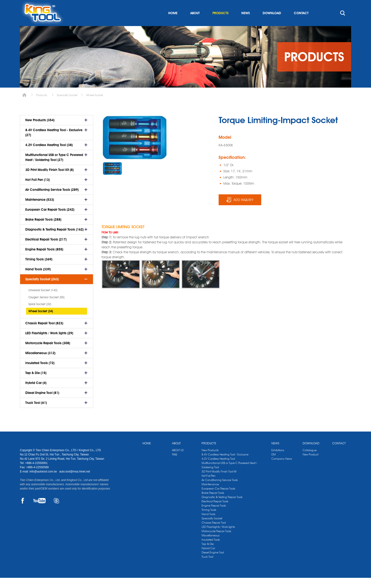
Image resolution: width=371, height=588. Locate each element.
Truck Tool (207, 567)
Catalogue (310, 460)
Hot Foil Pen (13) (38, 190)
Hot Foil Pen (209, 486)
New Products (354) (40, 130)
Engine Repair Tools (214, 516)
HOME (173, 23)
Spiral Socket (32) (40, 314)
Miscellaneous (211, 546)
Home (24, 105)
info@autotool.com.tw (44, 482)
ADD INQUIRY (244, 210)
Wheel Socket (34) (41, 321)
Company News (282, 469)
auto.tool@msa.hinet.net (75, 482)
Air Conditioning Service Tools (220, 490)
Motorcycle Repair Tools (216, 541)
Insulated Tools (211, 550)
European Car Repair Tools (218, 499)
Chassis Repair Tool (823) (44, 333)
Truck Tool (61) (36, 413)
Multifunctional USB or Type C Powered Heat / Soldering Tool (229, 475)
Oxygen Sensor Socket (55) (46, 307)
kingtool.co (344, 5)
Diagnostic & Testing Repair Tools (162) (54, 240)
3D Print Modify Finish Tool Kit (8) (49, 180)
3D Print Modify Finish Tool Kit (219, 482)
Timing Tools (209, 520)
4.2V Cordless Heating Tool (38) (49, 155)
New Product (311, 465)
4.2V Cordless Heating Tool (218, 469)
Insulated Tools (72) (40, 373)
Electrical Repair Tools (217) (46, 249)
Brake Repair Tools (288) (43, 230)
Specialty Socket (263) (42, 289)
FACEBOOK (23, 511)
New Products (210, 460)
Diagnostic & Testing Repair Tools (222, 507)
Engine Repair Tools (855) (44, 259)
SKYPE (56, 511)
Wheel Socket (95, 105)
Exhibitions (278, 460)
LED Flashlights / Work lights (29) (49, 343)
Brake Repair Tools (213, 503)
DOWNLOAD (272, 23)
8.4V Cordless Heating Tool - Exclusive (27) (54, 143)
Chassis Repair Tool (214, 533)
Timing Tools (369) (39, 269)
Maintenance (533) (40, 210)
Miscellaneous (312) (40, 363)
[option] (112, 179)
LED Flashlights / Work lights (218, 537)
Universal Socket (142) (43, 300)
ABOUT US (178, 460)
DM (274, 465)
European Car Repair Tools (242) (50, 220)
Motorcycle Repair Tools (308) (48, 353)
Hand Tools (208, 524)
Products (42, 105)
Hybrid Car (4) (36, 393)
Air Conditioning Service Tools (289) (52, 200)
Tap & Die (208, 554)
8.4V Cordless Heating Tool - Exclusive (225, 465)
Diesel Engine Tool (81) (42, 403)
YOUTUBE (39, 511)
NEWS (246, 23)
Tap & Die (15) (36, 383)
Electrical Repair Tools (215, 511)
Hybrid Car (208, 558)
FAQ (174, 465)
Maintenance (210, 494)
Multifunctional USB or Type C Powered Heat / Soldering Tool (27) (54, 167)
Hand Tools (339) (38, 279)
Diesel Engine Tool (213, 563)
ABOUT (195, 23)
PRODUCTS (221, 23)
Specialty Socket (67, 105)
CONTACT (301, 23)
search (343, 23)
